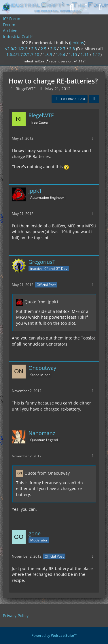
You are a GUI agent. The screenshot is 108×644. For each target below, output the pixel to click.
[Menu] (101, 7)
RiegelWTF (25, 89)
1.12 (96, 54)
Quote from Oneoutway (47, 473)
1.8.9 (48, 54)
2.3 (34, 49)
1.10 (73, 54)
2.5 (43, 49)
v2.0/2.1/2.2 (16, 49)
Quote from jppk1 (41, 302)
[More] (93, 139)
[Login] (86, 7)
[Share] (94, 99)
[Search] (72, 7)
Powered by (54, 635)
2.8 (72, 49)
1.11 (85, 54)
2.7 (62, 49)
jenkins (77, 43)
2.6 (53, 49)
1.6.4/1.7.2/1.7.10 (23, 54)
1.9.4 (60, 54)
